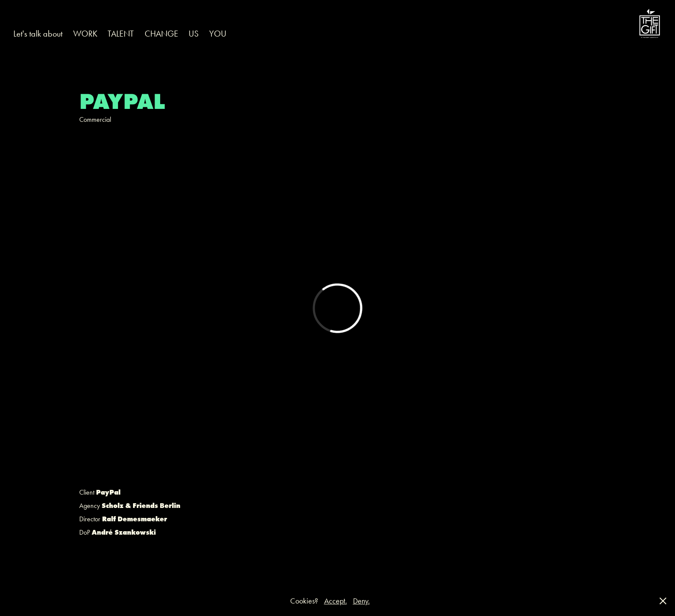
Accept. (336, 601)
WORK (85, 34)
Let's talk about (38, 34)
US (194, 34)
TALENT (121, 34)
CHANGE (161, 34)
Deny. (361, 601)
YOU (218, 34)
